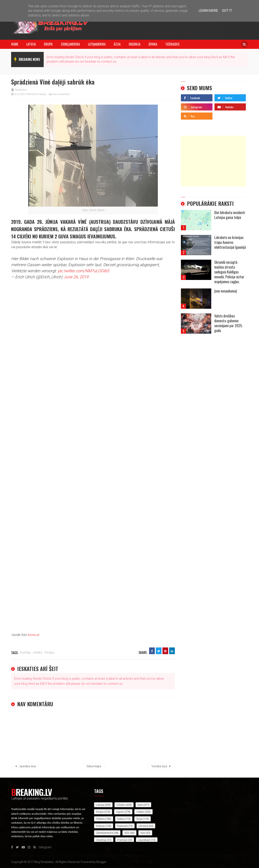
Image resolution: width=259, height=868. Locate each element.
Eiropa (48, 44)
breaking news (29, 59)
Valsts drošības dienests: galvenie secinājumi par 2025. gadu (229, 323)
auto (140, 805)
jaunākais (144, 840)
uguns (120, 812)
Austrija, (25, 652)
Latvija (31, 44)
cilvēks (121, 805)
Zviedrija (101, 840)
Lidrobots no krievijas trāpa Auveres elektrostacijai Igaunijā (230, 242)
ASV (127, 833)
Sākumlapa (94, 766)
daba (120, 819)
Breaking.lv (31, 792)
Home (15, 44)
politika (100, 819)
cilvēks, (38, 652)
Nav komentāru (59, 94)
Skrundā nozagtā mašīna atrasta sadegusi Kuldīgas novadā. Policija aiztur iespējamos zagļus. (229, 272)
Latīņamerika (97, 44)
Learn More (208, 11)
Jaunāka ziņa (26, 766)
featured (122, 826)
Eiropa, (50, 652)
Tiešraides (172, 44)
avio (143, 833)
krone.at (33, 635)
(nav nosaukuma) (226, 291)
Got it (227, 11)
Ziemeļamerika (70, 44)
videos (140, 812)
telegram (221, 115)
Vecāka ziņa (161, 766)
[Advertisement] (213, 161)
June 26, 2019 (76, 277)
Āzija (117, 44)
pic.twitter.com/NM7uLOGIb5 (83, 271)
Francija (122, 840)
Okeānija (135, 44)
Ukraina (143, 826)
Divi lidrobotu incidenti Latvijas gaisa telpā (230, 215)
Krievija (100, 826)
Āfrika (153, 44)
